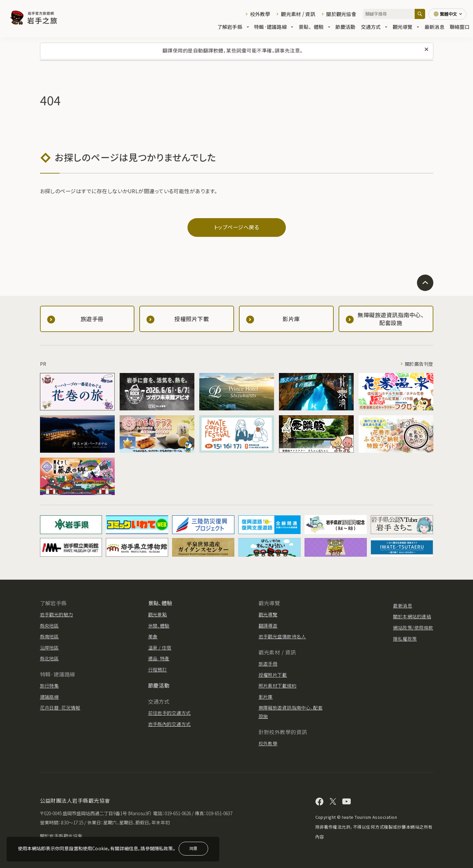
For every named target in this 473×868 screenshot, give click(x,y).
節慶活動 (345, 27)
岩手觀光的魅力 (57, 614)
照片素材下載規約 (278, 686)
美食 (153, 636)
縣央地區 (49, 626)
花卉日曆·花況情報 (60, 708)
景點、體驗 (314, 27)
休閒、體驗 (159, 626)
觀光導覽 (406, 27)
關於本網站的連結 (412, 616)
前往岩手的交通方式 (169, 713)
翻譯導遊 (268, 626)
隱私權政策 (405, 639)
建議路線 (49, 697)
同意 (193, 848)
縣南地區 (49, 636)
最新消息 (434, 27)
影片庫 (266, 697)
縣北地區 (49, 658)
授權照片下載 (273, 675)
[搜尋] (420, 14)
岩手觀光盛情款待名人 (282, 636)
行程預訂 (158, 670)
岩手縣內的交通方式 (169, 724)
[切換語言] (447, 14)
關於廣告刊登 (419, 364)
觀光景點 (158, 614)
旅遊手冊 (268, 664)
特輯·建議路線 (274, 27)
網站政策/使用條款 (413, 628)
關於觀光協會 (341, 14)
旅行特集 (49, 686)
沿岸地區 (49, 648)
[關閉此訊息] (426, 50)
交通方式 (374, 27)
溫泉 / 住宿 (160, 648)
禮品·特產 (159, 658)
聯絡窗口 (460, 27)
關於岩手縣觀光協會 (61, 836)
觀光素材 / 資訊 (298, 14)
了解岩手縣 (233, 27)
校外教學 (260, 14)
